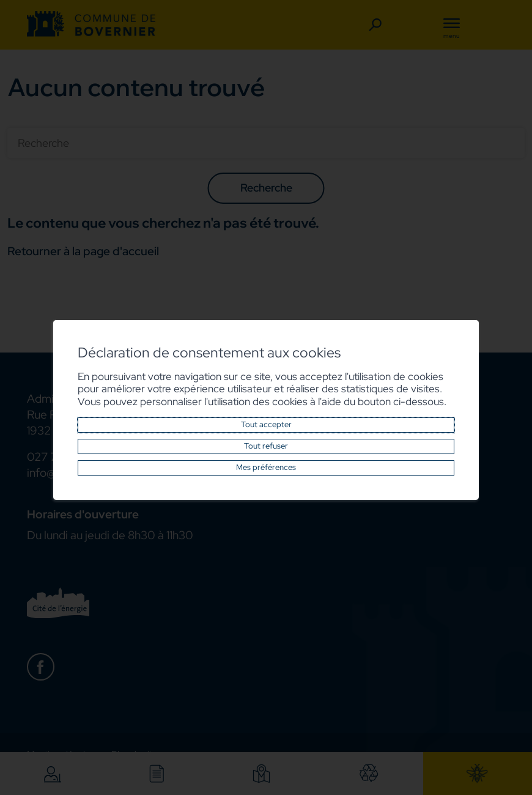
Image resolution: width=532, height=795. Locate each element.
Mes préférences (266, 468)
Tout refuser (266, 446)
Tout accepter (266, 425)
